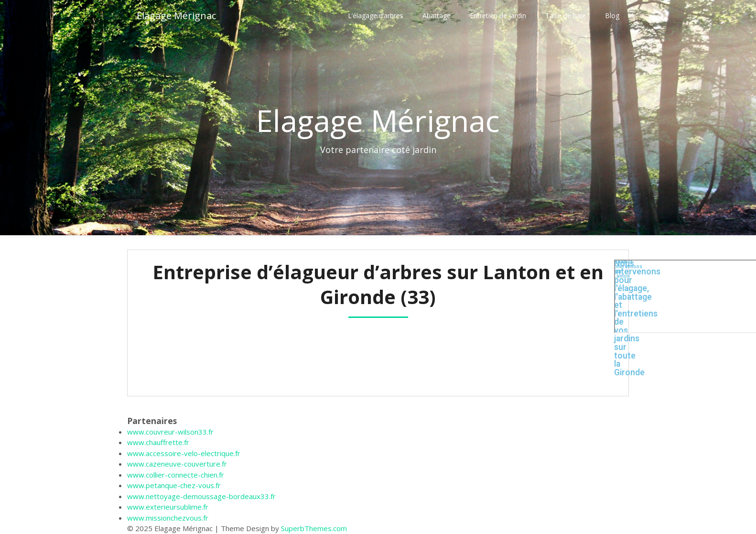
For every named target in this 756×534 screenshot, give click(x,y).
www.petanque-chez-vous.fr (174, 485)
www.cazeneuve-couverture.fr (177, 464)
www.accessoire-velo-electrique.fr (184, 453)
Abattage (437, 16)
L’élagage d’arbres (376, 16)
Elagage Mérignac (176, 16)
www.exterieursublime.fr (168, 507)
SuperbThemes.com (314, 528)
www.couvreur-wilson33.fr (170, 432)
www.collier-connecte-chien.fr (176, 475)
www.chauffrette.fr (158, 442)
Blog (612, 16)
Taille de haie (566, 16)
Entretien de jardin (498, 16)
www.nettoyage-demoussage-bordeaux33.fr (201, 496)
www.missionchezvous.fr (168, 518)
